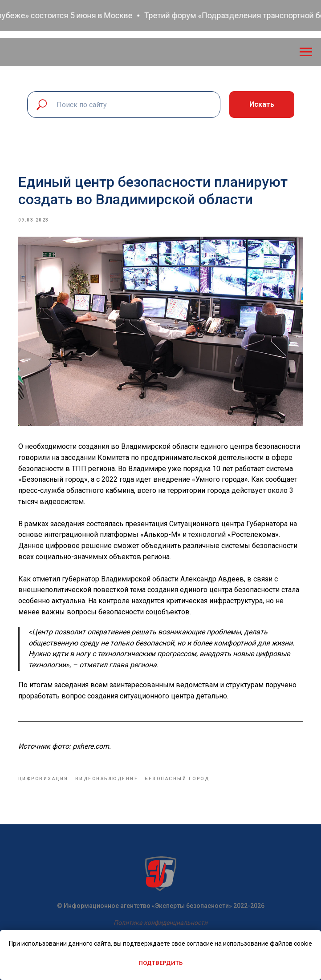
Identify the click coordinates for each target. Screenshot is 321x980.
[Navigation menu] (306, 52)
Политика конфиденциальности (160, 923)
